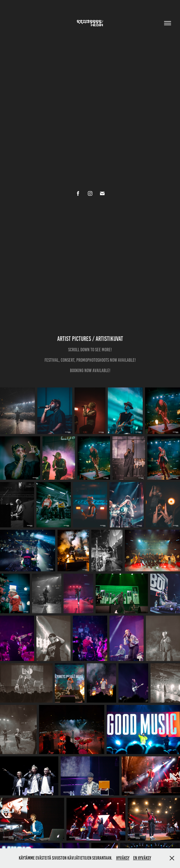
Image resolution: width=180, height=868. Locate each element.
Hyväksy (123, 858)
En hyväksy (142, 858)
